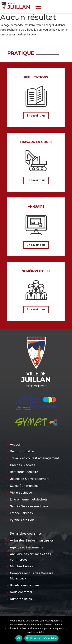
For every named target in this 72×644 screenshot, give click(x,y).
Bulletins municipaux (25, 585)
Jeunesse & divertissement (30, 479)
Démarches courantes (26, 533)
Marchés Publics (22, 566)
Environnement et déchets (29, 499)
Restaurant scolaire (24, 472)
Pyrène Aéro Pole (22, 520)
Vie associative (21, 492)
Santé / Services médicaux (29, 506)
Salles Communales (24, 486)
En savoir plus (36, 116)
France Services (21, 513)
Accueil (15, 444)
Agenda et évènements (27, 547)
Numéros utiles (21, 599)
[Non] (67, 630)
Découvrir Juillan (22, 451)
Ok (19, 638)
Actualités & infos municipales (32, 540)
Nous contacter (21, 592)
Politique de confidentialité (41, 638)
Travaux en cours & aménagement (34, 458)
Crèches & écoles (23, 465)
